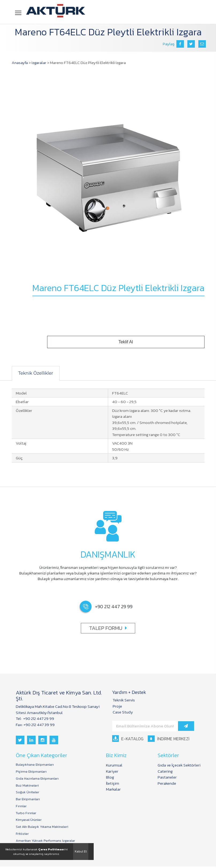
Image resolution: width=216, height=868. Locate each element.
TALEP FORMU (108, 628)
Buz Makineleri (28, 786)
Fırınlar (21, 807)
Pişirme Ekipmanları (31, 772)
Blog (111, 777)
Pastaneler (167, 777)
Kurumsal (115, 765)
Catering (165, 771)
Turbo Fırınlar (26, 814)
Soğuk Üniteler (28, 793)
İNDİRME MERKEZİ (170, 739)
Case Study (123, 712)
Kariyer (113, 771)
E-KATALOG (128, 739)
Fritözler (22, 835)
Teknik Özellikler (37, 373)
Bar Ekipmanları (28, 800)
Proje (117, 706)
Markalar (114, 789)
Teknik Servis (124, 700)
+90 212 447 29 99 (38, 718)
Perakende (167, 783)
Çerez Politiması (51, 849)
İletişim (113, 783)
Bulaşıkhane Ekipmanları (35, 765)
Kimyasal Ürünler (29, 821)
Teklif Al (161, 342)
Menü (19, 12)
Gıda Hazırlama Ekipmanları (37, 779)
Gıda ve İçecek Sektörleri (179, 765)
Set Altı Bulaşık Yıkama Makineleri (43, 828)
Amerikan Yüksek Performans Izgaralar (46, 842)
